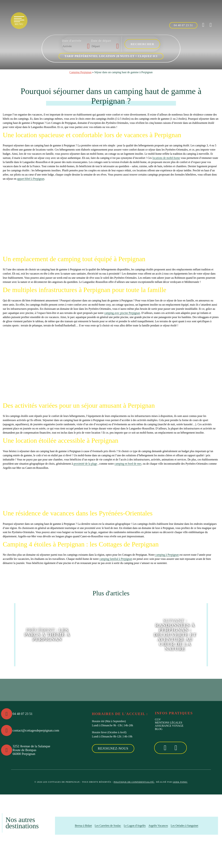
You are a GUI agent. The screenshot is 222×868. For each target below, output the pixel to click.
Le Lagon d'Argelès (135, 826)
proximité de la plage (85, 464)
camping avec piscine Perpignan (122, 313)
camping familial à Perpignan (116, 559)
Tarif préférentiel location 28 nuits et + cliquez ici (111, 56)
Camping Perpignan (80, 72)
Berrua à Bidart (83, 826)
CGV (158, 719)
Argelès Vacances (158, 826)
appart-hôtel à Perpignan (31, 179)
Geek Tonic (180, 782)
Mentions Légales (169, 723)
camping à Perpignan (167, 555)
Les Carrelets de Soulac (108, 826)
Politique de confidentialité (134, 782)
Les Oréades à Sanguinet (184, 826)
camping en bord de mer (128, 464)
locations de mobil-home (166, 158)
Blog (159, 729)
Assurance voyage (169, 726)
